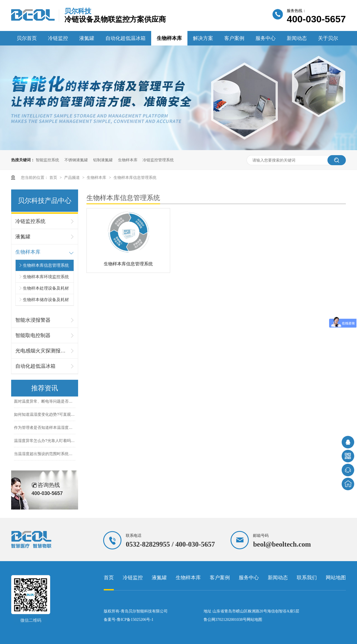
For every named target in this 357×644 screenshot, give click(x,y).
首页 (54, 177)
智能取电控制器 (33, 335)
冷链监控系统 (30, 221)
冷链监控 (58, 38)
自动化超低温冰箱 (126, 38)
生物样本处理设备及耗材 (46, 288)
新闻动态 (297, 38)
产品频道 (73, 177)
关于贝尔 (328, 38)
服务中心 (266, 38)
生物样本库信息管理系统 (135, 177)
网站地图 (336, 578)
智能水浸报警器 (33, 320)
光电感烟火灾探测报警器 (42, 351)
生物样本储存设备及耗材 (46, 300)
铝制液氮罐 (103, 160)
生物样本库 (169, 38)
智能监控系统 (47, 160)
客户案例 (234, 38)
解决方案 (203, 38)
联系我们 (307, 578)
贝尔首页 (27, 38)
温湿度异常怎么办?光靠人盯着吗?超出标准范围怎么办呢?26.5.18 (71, 441)
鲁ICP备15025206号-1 (135, 620)
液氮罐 (87, 38)
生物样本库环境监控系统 (46, 277)
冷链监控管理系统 (158, 160)
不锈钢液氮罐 (76, 160)
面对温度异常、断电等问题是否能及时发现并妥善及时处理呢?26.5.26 (74, 402)
